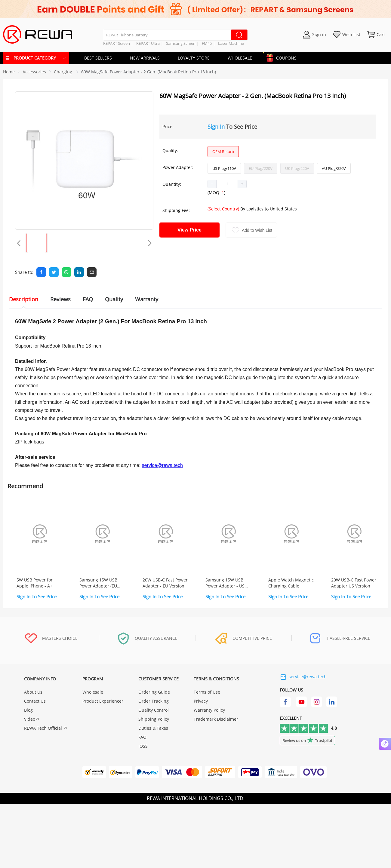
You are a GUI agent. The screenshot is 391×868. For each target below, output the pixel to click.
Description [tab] (24, 299)
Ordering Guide (154, 692)
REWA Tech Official (46, 728)
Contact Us (35, 701)
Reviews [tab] (60, 299)
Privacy (201, 701)
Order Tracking (154, 701)
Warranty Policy (209, 710)
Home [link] (9, 72)
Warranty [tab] (147, 299)
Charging (64, 72)
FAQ (142, 737)
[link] (34, 72)
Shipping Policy (154, 719)
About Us (33, 692)
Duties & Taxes (153, 728)
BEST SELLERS (98, 58)
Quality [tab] (114, 299)
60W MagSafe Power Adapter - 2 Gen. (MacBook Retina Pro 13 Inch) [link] (149, 72)
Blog (28, 710)
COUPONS (283, 57)
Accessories (34, 72)
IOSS (143, 746)
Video (32, 719)
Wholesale (93, 692)
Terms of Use (207, 692)
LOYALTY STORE (194, 58)
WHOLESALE (240, 58)
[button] (212, 184)
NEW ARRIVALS (145, 58)
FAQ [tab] (88, 299)
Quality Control (154, 710)
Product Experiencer (103, 701)
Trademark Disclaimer (216, 719)
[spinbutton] (227, 184)
